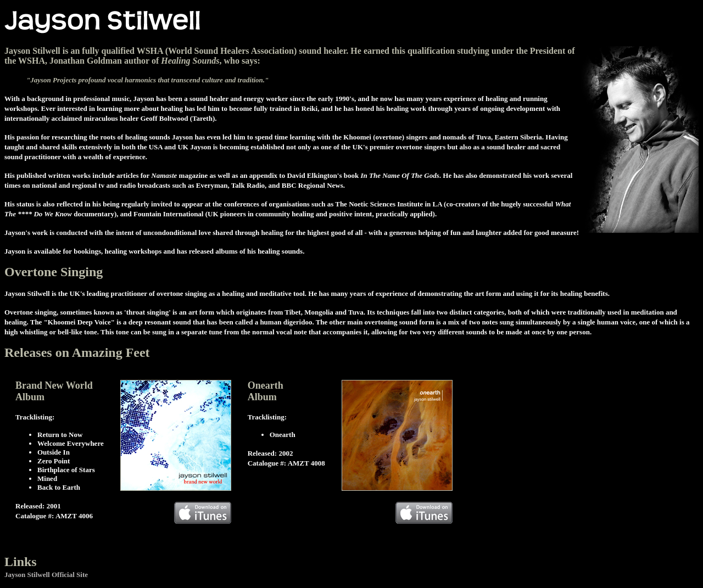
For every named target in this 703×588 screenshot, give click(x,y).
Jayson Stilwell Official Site (46, 575)
